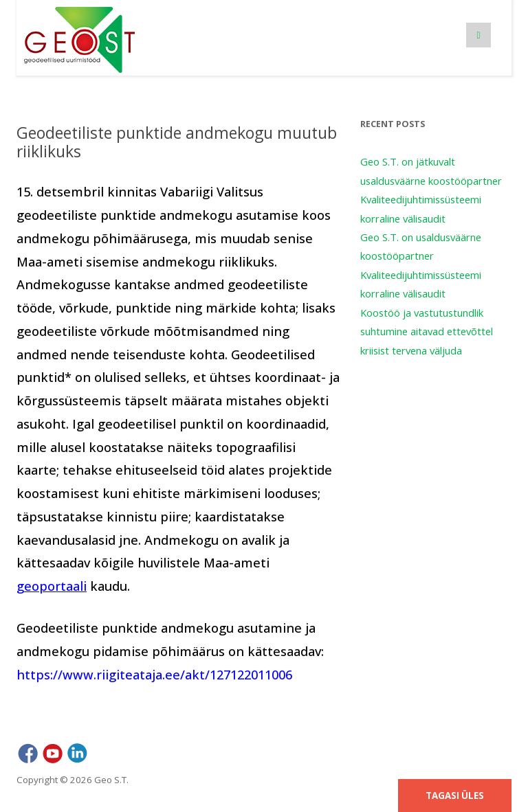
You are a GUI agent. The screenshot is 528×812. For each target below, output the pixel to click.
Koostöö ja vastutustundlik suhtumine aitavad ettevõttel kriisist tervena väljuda (427, 331)
